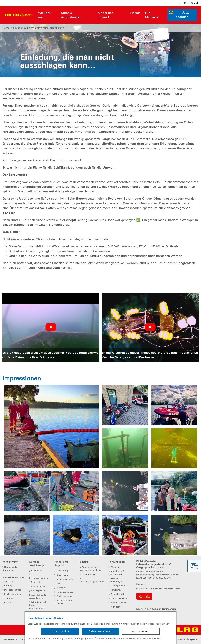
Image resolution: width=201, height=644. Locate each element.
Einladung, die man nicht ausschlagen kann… (40, 28)
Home (6, 28)
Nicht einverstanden (100, 631)
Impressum (10, 639)
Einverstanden (60, 631)
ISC (180, 3)
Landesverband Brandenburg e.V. (178, 639)
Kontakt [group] (144, 596)
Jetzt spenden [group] (179, 15)
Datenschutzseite (114, 639)
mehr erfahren (141, 631)
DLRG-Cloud (191, 3)
